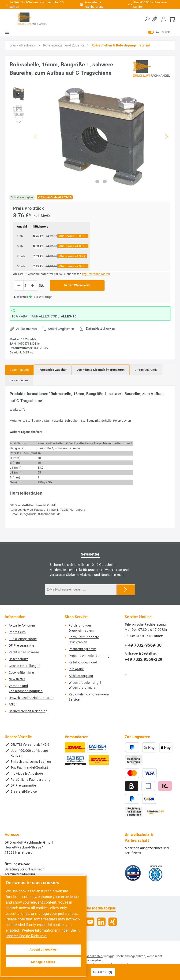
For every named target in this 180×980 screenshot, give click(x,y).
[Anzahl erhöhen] (32, 285)
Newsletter (17, 679)
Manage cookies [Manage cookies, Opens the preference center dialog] (43, 962)
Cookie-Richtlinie (21, 673)
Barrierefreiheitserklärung (28, 711)
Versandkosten (92, 956)
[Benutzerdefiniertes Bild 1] (133, 873)
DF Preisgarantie (21, 646)
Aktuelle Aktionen (22, 625)
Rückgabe (76, 669)
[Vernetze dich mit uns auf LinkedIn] (101, 922)
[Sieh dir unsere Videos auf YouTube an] (90, 922)
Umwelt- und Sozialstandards (31, 698)
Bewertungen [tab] (19, 380)
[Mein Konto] (164, 19)
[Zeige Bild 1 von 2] (97, 182)
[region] (90, 137)
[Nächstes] (167, 137)
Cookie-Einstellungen (24, 666)
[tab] (19, 370)
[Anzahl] (26, 285)
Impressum (17, 632)
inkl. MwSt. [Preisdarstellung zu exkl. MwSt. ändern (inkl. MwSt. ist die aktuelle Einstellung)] (159, 32)
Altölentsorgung (81, 676)
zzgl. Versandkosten (96, 274)
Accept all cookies (43, 950)
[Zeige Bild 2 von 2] (105, 182)
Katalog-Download (83, 662)
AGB (12, 704)
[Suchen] (147, 19)
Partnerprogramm (82, 649)
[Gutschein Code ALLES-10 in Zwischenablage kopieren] (110, 972)
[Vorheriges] (35, 137)
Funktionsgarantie (23, 639)
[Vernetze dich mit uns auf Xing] (113, 922)
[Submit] (126, 590)
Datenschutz (18, 659)
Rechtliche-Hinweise (24, 652)
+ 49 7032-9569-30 (143, 645)
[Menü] (7, 32)
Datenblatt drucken (101, 328)
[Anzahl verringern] (19, 285)
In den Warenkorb (77, 285)
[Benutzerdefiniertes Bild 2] (156, 873)
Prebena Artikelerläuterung (89, 656)
